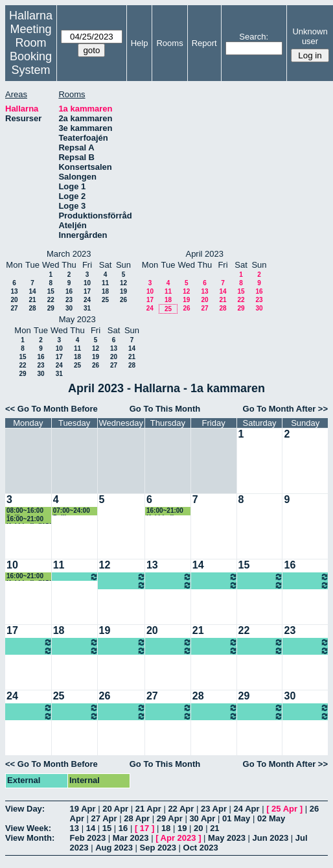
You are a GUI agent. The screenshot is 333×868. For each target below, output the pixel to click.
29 (51, 308)
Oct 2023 (201, 848)
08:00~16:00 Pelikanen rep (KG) (28, 511)
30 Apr (202, 818)
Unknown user (310, 36)
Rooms (169, 43)
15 (51, 291)
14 (32, 291)
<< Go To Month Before (52, 409)
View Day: (25, 809)
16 (69, 291)
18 (105, 291)
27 (14, 308)
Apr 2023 (178, 838)
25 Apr (284, 809)
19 (123, 291)
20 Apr (115, 809)
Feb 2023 (88, 838)
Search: (254, 37)
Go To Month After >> (285, 409)
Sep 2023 (158, 848)
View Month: (30, 838)
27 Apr (104, 818)
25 (105, 300)
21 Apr (148, 809)
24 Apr (247, 809)
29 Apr (170, 818)
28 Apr (137, 818)
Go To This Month (165, 409)
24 (87, 300)
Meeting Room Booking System (31, 50)
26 (123, 300)
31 (87, 308)
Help (140, 43)
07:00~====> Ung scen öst (76, 577)
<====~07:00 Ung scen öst (122, 577)
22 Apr (181, 809)
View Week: (28, 828)
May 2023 (227, 838)
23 (69, 300)
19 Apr (83, 809)
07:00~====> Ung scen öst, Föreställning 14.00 (261, 651)
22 (51, 300)
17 (87, 291)
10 (87, 283)
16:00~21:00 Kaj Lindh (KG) (29, 520)
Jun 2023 (271, 838)
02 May (271, 818)
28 (32, 308)
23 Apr (214, 809)
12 (123, 283)
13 (14, 291)
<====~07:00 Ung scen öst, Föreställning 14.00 (306, 642)
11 (105, 283)
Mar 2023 (131, 838)
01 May (236, 818)
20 (14, 300)
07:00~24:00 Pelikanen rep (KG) (74, 511)
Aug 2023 (114, 848)
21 (32, 300)
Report (204, 43)
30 (69, 308)
